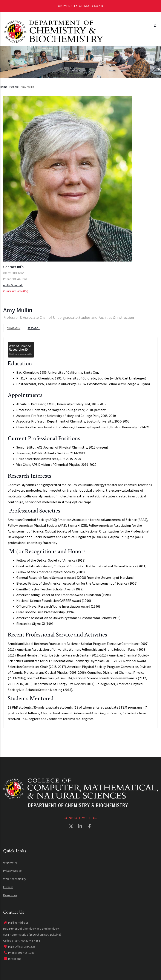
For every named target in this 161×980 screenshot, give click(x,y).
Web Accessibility (15, 879)
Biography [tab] (14, 328)
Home (4, 87)
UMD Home (10, 862)
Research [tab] (34, 328)
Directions (12, 959)
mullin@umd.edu (13, 285)
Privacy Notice (12, 871)
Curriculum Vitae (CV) (16, 291)
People (14, 87)
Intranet (8, 887)
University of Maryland (80, 6)
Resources (10, 895)
